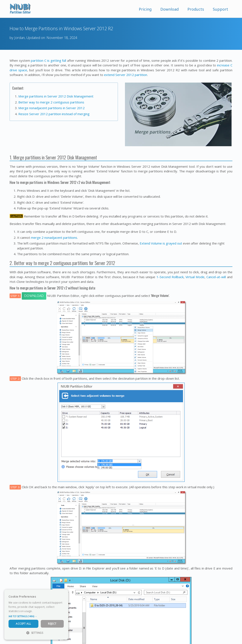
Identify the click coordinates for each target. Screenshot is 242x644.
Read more (40, 611)
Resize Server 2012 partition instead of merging (54, 114)
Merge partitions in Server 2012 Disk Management (56, 96)
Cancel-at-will (216, 277)
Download (170, 9)
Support (220, 9)
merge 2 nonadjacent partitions (54, 238)
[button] (36, 616)
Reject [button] (52, 624)
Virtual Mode (195, 277)
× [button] (63, 594)
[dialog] (36, 615)
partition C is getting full (49, 60)
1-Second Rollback (170, 277)
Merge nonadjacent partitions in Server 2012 (51, 108)
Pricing (145, 9)
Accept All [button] (23, 624)
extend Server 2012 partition (126, 75)
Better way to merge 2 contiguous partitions (51, 102)
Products (196, 9)
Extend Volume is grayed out (161, 243)
